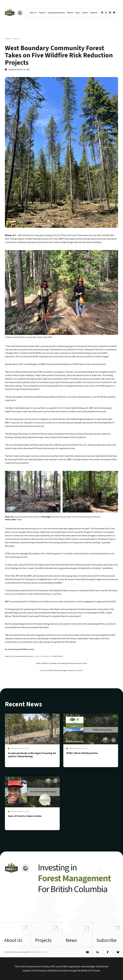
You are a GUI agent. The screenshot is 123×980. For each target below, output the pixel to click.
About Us (33, 13)
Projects (42, 13)
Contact (85, 13)
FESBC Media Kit (36, 952)
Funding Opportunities (56, 13)
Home (8, 39)
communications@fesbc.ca (43, 656)
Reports (70, 13)
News (78, 13)
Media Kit (94, 13)
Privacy (45, 952)
